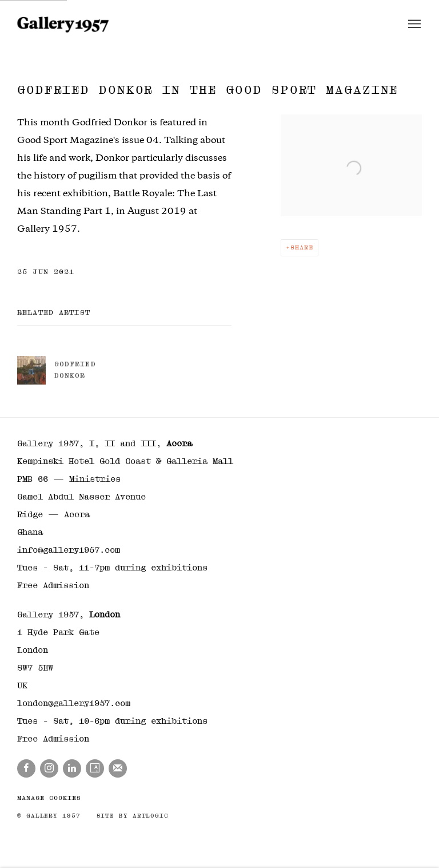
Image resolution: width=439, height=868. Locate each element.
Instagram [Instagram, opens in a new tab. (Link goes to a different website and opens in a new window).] (49, 768)
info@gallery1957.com (69, 550)
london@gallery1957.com (74, 703)
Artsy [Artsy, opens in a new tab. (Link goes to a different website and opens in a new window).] (95, 768)
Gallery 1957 (63, 25)
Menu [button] (413, 25)
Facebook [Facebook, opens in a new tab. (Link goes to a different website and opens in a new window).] (26, 768)
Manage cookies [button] (49, 798)
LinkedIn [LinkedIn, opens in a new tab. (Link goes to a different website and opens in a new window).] (72, 768)
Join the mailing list (118, 768)
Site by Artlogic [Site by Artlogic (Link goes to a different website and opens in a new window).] (133, 816)
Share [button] (302, 247)
